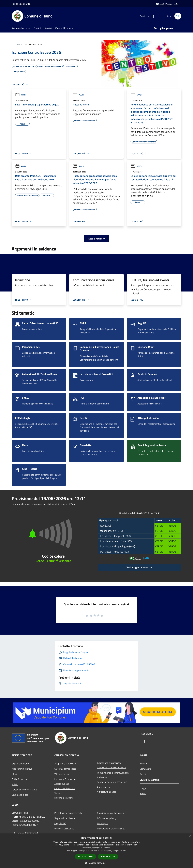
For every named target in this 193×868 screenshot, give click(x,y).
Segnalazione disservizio (66, 818)
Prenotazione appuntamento (68, 813)
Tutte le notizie (96, 239)
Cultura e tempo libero (65, 769)
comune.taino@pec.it (27, 833)
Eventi (143, 793)
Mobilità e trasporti (64, 798)
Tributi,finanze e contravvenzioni (113, 773)
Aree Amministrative (22, 769)
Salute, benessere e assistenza (112, 782)
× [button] (190, 837)
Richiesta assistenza (64, 829)
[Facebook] (152, 16)
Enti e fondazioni (20, 779)
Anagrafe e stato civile (65, 764)
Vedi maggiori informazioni (140, 567)
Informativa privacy (107, 818)
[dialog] (96, 851)
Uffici (14, 774)
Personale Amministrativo (24, 790)
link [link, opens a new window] (124, 851)
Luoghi (143, 788)
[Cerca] (178, 16)
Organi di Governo (21, 764)
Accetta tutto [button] (85, 857)
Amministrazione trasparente (112, 813)
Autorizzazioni (104, 787)
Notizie (143, 764)
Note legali (102, 823)
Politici (15, 784)
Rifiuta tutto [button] (108, 857)
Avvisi (20, 44)
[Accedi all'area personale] (167, 4)
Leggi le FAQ (60, 823)
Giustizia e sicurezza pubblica (111, 767)
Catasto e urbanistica (65, 788)
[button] (96, 863)
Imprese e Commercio (65, 779)
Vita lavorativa (62, 774)
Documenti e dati (20, 795)
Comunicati (145, 769)
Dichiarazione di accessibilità (111, 829)
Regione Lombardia (21, 4)
